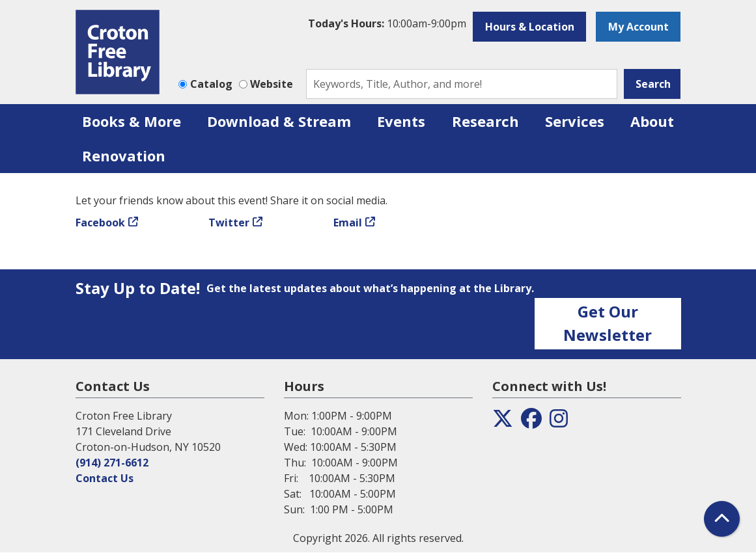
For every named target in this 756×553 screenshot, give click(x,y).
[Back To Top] (722, 519)
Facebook (100, 223)
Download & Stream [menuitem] (279, 121)
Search (653, 84)
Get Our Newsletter (608, 323)
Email (348, 223)
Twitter (229, 223)
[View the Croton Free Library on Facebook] (531, 422)
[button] (387, 23)
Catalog (211, 84)
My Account (638, 27)
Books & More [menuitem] (132, 121)
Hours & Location (530, 27)
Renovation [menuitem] (124, 155)
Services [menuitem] (575, 121)
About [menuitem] (652, 121)
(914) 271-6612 (112, 463)
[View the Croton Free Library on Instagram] (559, 422)
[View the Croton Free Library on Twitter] (503, 422)
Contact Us (105, 478)
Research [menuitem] (485, 121)
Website (272, 84)
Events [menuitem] (401, 121)
